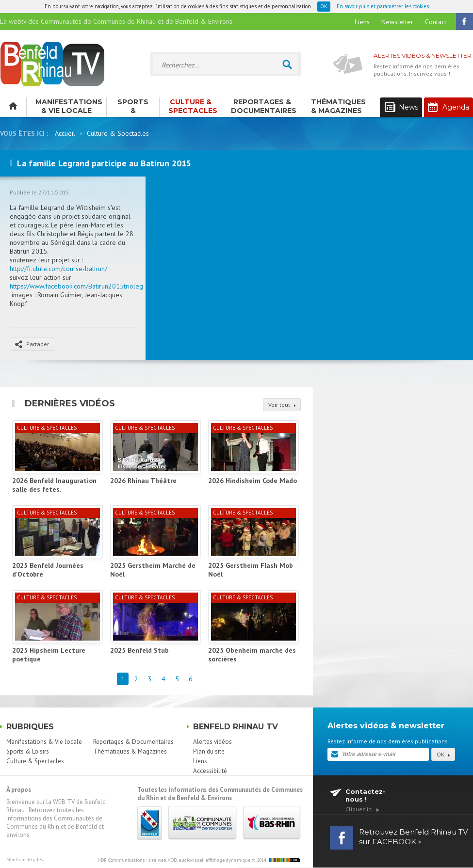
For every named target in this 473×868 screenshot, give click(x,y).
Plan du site (209, 751)
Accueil (65, 133)
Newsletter (397, 22)
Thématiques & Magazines (338, 106)
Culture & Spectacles (193, 106)
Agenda (449, 107)
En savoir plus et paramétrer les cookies (383, 6)
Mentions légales (24, 860)
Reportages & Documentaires (264, 106)
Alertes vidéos (212, 742)
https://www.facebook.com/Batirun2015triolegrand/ (84, 286)
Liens (362, 22)
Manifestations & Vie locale (69, 106)
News (401, 107)
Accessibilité (210, 771)
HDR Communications (174, 860)
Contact (436, 22)
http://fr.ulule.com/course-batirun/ (58, 269)
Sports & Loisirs (133, 107)
